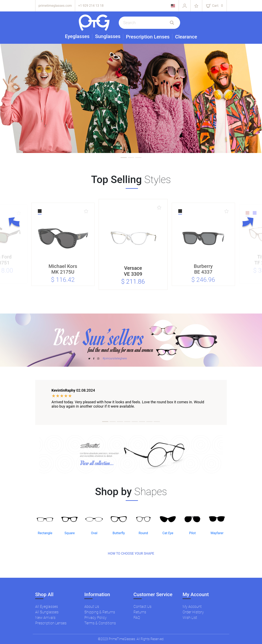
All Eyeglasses (47, 606)
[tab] (124, 158)
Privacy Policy (95, 618)
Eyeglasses (77, 37)
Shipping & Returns (100, 612)
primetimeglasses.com (55, 6)
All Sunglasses (47, 612)
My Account (192, 606)
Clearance (186, 37)
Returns (140, 612)
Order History (193, 612)
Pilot (192, 533)
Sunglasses (108, 37)
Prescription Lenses (148, 37)
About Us (92, 606)
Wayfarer (217, 533)
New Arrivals (45, 618)
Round (143, 533)
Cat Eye (168, 533)
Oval (94, 533)
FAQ (137, 618)
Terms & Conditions (100, 623)
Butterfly (119, 533)
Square (70, 533)
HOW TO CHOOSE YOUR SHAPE (131, 554)
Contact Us (142, 606)
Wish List (190, 618)
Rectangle (45, 533)
